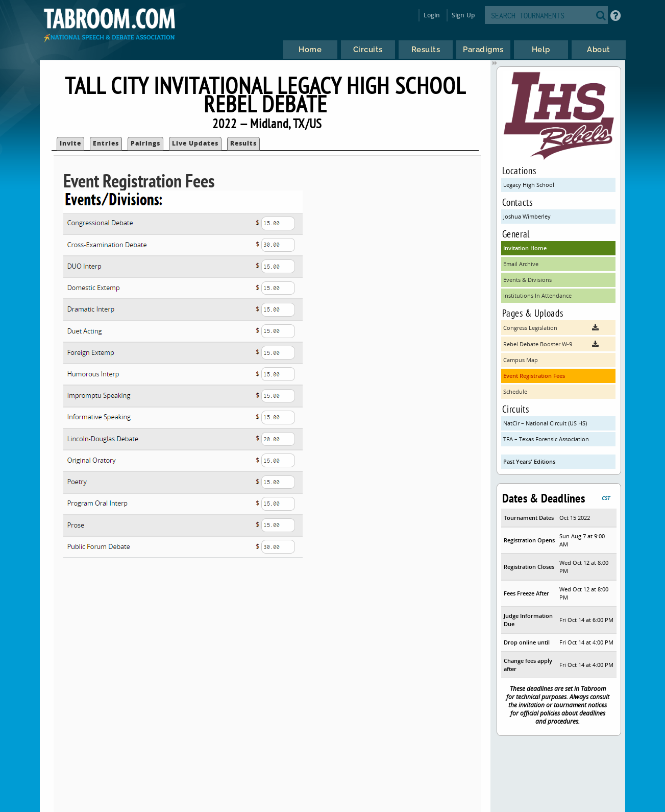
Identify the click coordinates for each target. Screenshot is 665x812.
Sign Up (463, 15)
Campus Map (521, 360)
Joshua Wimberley (527, 216)
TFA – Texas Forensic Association (546, 439)
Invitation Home (525, 248)
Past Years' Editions (529, 461)
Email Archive (521, 264)
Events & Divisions (527, 280)
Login (432, 15)
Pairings (145, 143)
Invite (70, 143)
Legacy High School (529, 185)
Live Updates (195, 143)
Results (243, 143)
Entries (106, 143)
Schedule (515, 391)
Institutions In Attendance (537, 295)
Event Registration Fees (534, 376)
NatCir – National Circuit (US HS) (545, 423)
